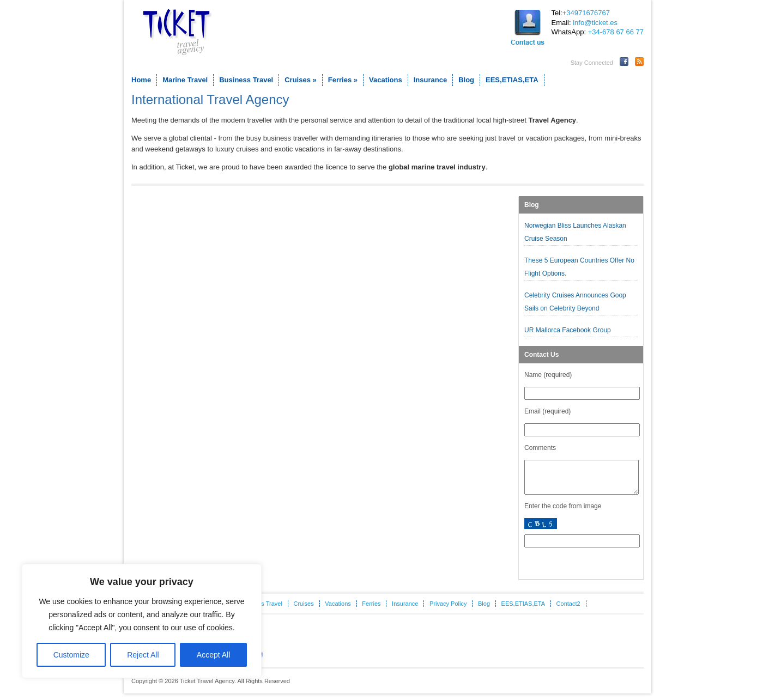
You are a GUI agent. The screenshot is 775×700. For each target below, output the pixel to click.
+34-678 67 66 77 (616, 32)
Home (141, 80)
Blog (466, 80)
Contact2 (568, 610)
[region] (142, 621)
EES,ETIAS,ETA (512, 80)
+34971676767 (586, 13)
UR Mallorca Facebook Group (568, 330)
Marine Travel (185, 80)
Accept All (213, 655)
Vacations (386, 80)
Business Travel (246, 80)
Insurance (430, 80)
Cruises (301, 80)
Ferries (343, 80)
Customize (71, 655)
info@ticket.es (595, 23)
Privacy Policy (448, 610)
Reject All (143, 655)
